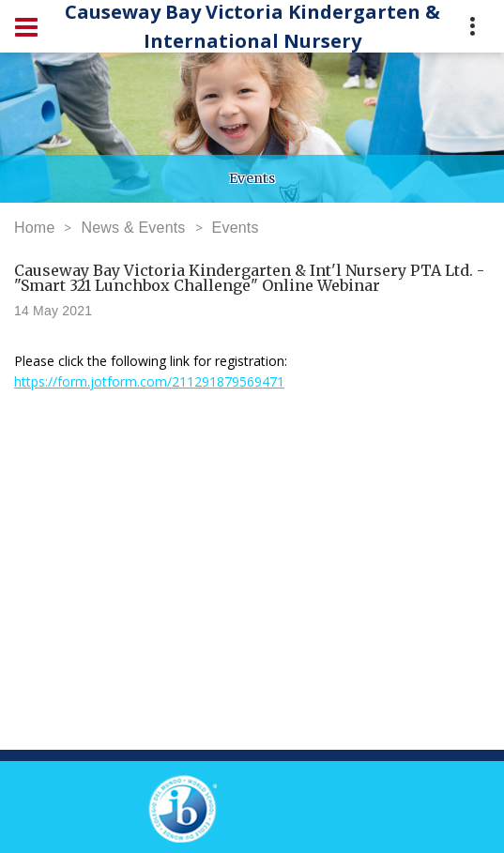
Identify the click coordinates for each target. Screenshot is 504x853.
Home (34, 228)
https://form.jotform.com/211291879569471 (149, 381)
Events (236, 228)
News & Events (133, 228)
